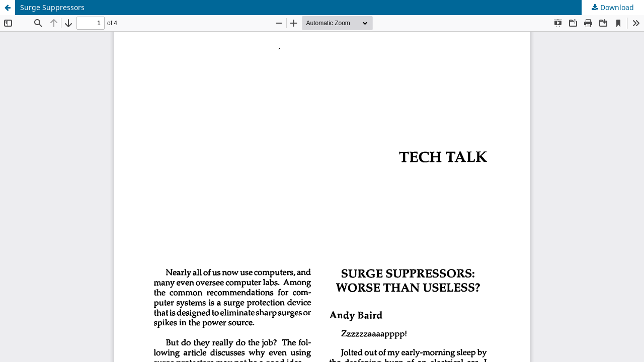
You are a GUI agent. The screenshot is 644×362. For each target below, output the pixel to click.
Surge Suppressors (52, 7)
